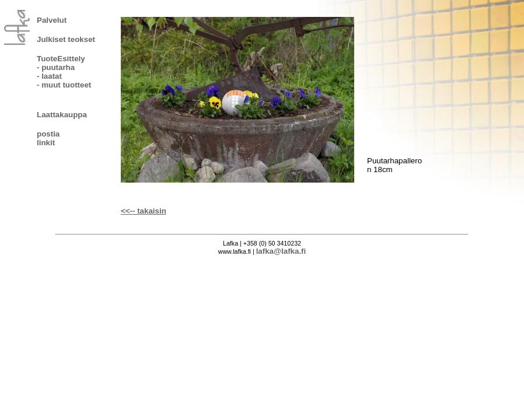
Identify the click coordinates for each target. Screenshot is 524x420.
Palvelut (52, 20)
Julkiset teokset (66, 39)
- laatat (49, 76)
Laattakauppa (62, 115)
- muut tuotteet (64, 85)
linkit (46, 143)
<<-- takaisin (144, 211)
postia (48, 134)
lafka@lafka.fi (281, 251)
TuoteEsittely (61, 59)
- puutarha (56, 67)
